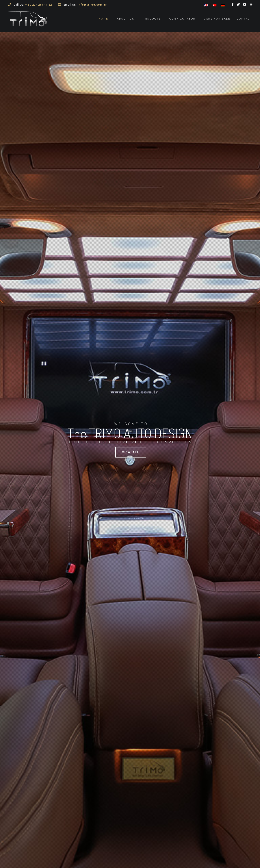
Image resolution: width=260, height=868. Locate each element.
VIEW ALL (131, 452)
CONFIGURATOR (182, 19)
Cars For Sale (217, 19)
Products (152, 19)
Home (104, 19)
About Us (126, 19)
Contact (245, 19)
